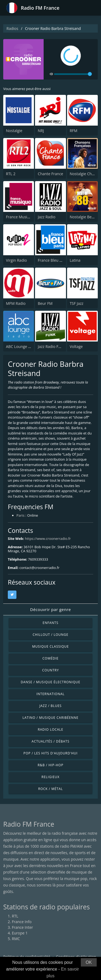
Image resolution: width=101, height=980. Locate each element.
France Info (22, 922)
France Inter (22, 927)
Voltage (76, 346)
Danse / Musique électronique (50, 682)
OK (89, 962)
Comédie (51, 658)
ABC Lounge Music (22, 346)
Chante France (50, 174)
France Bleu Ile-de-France (60, 260)
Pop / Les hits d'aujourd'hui (50, 753)
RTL (15, 916)
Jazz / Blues (50, 706)
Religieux (50, 777)
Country (50, 670)
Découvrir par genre (50, 609)
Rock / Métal (51, 789)
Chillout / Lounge (50, 635)
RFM (74, 131)
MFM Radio (16, 303)
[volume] (73, 74)
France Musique (20, 217)
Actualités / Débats (50, 741)
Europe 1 (20, 933)
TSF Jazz (77, 303)
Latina (75, 260)
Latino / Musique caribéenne (51, 718)
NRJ (41, 131)
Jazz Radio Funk (51, 346)
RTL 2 (11, 174)
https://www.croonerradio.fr (48, 539)
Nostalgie (14, 131)
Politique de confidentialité (27, 957)
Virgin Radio (16, 260)
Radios (12, 28)
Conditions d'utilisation (76, 957)
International (50, 694)
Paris (20, 515)
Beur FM (45, 303)
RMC (16, 939)
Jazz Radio (46, 217)
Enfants (50, 623)
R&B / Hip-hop (51, 765)
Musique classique (50, 646)
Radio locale (50, 729)
